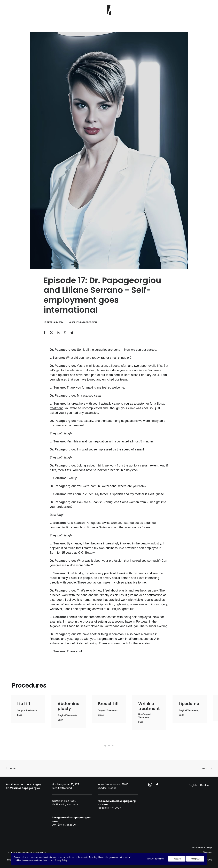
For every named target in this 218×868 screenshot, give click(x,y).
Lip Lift (24, 704)
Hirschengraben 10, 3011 (65, 784)
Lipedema (189, 704)
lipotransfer (119, 366)
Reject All (177, 859)
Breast (101, 715)
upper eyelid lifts (151, 366)
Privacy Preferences (156, 859)
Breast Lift (108, 704)
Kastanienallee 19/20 (64, 801)
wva (210, 860)
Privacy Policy (198, 848)
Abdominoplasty (68, 706)
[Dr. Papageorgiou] (109, 10)
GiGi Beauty (86, 553)
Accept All (195, 859)
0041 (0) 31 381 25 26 (64, 825)
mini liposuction (96, 366)
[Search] (209, 10)
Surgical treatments (27, 710)
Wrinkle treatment (149, 706)
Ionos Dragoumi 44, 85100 (113, 784)
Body (60, 720)
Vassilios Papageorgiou (83, 322)
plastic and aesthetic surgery (138, 590)
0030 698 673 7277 (109, 808)
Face (20, 715)
